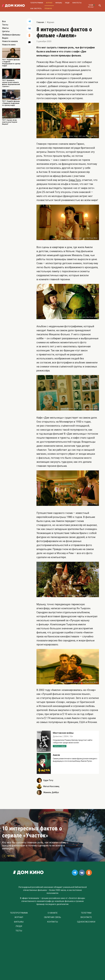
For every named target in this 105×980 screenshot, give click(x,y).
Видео (5, 38)
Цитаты (6, 31)
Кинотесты (77, 3)
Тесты (5, 25)
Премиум (48, 9)
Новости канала (10, 41)
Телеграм (86, 913)
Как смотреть (36, 9)
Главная (40, 22)
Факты (5, 28)
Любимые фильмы (11, 35)
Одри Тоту (75, 180)
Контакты (53, 922)
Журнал (49, 3)
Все (4, 21)
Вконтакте (86, 917)
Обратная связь (52, 917)
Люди (67, 3)
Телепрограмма (37, 3)
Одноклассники (86, 922)
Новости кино (9, 45)
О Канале (53, 913)
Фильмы (59, 3)
